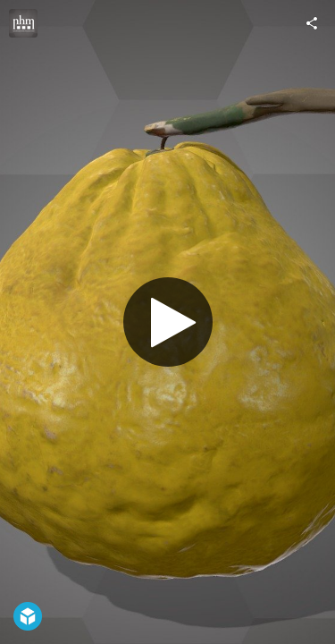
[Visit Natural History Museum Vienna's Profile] (23, 23)
